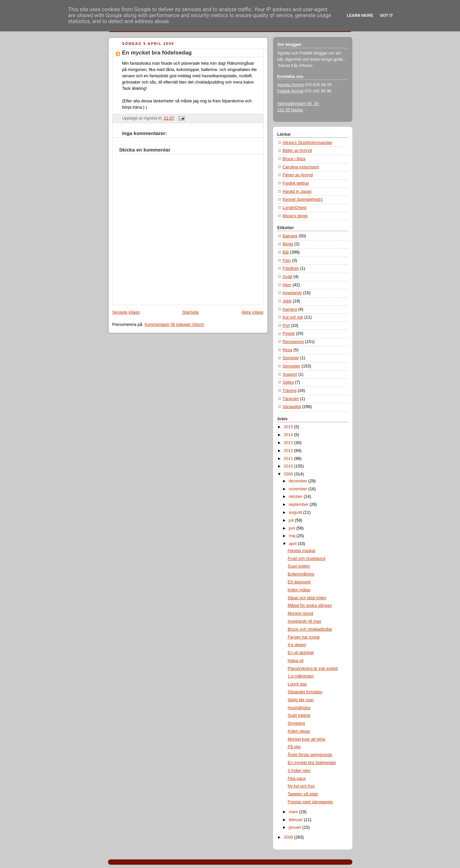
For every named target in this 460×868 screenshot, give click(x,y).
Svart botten (299, 566)
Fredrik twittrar (296, 183)
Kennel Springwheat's (303, 199)
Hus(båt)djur (299, 708)
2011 (289, 459)
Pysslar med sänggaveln (310, 802)
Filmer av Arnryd (298, 175)
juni (292, 528)
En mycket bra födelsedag (157, 53)
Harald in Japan (297, 191)
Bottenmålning (301, 574)
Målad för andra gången (310, 606)
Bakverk (290, 236)
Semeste (291, 358)
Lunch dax (297, 684)
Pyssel (289, 333)
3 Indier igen (299, 771)
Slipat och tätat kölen (307, 598)
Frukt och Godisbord (306, 559)
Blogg (288, 244)
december (299, 481)
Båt (286, 252)
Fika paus (297, 779)
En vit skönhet (301, 653)
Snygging (296, 723)
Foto (287, 260)
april (293, 544)
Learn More (360, 15)
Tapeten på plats (303, 794)
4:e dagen (297, 645)
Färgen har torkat (304, 637)
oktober (296, 497)
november (299, 489)
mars (294, 812)
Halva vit (296, 661)
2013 (289, 443)
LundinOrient (295, 208)
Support (290, 374)
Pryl (286, 326)
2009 (289, 474)
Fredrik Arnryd (290, 91)
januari (295, 827)
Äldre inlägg (252, 312)
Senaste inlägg (126, 312)
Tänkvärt (291, 399)
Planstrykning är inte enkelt (313, 669)
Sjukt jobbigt (299, 715)
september (299, 504)
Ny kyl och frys (301, 786)
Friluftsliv (291, 268)
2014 (289, 435)
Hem (287, 285)
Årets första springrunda (310, 755)
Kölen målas (299, 590)
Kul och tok (293, 317)
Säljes (288, 382)
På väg (294, 747)
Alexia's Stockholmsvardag (307, 143)
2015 (289, 427)
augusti (296, 512)
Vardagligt (292, 407)
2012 (289, 451)
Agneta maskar (302, 551)
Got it (386, 15)
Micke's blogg (295, 216)
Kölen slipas (299, 731)
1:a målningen (301, 676)
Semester (292, 366)
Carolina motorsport (301, 167)
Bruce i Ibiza (294, 159)
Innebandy (292, 293)
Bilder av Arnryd (297, 151)
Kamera (290, 309)
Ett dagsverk (299, 582)
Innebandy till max (304, 621)
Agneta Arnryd (291, 85)
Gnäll (287, 277)
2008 (289, 837)
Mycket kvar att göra (306, 739)
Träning (290, 391)
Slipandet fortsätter (305, 692)
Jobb (287, 301)
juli (292, 520)
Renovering (293, 342)
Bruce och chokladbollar (310, 629)
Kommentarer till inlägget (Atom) (175, 325)
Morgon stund (300, 613)
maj (293, 536)
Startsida (191, 312)
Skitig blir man (301, 700)
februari (296, 820)
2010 (289, 466)
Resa (287, 350)
